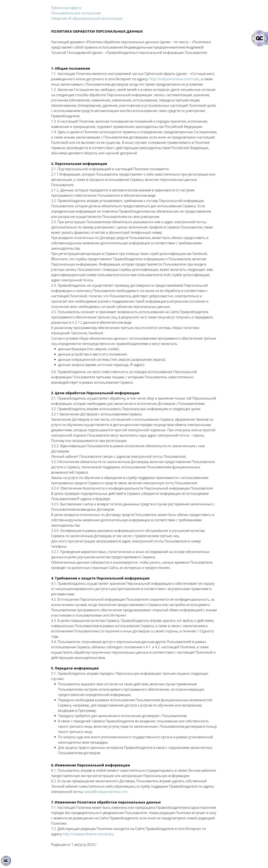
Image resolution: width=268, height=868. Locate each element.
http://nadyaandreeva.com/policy (88, 834)
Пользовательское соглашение (76, 13)
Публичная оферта (66, 8)
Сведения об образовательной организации (87, 18)
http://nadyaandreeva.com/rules (174, 79)
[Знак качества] (6, 861)
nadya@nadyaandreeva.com (106, 792)
